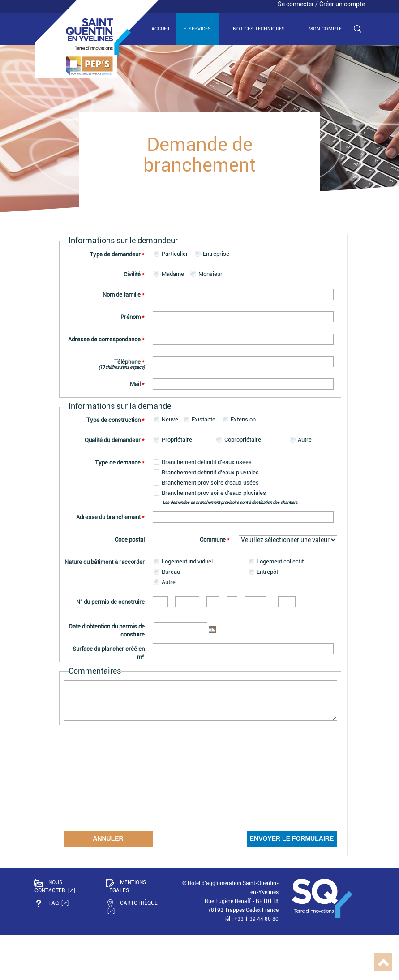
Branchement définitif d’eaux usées (207, 462)
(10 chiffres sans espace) (122, 367)
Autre (305, 440)
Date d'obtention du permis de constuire (107, 630)
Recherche (358, 29)
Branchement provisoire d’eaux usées (210, 483)
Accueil (161, 29)
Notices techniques (259, 29)
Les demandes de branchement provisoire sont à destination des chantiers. (231, 502)
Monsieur (210, 274)
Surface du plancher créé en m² (109, 653)
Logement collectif (280, 561)
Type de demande (120, 462)
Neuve (170, 419)
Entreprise (216, 254)
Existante (204, 419)
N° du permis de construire (110, 602)
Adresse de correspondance (106, 339)
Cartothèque (132, 903)
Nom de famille (124, 294)
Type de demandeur (117, 254)
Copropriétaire (243, 440)
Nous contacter (51, 886)
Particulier (175, 254)
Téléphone (129, 362)
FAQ (47, 903)
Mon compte (325, 29)
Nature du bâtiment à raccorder (105, 562)
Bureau (171, 572)
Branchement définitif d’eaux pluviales (210, 472)
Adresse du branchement (110, 517)
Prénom (133, 317)
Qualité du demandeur (115, 440)
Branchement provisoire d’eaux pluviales (214, 493)
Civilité (134, 274)
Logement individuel (187, 561)
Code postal (130, 539)
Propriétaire (177, 440)
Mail (137, 384)
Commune (215, 539)
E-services (197, 29)
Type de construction (116, 420)
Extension (243, 419)
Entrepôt (267, 572)
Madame (173, 274)
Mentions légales (126, 886)
